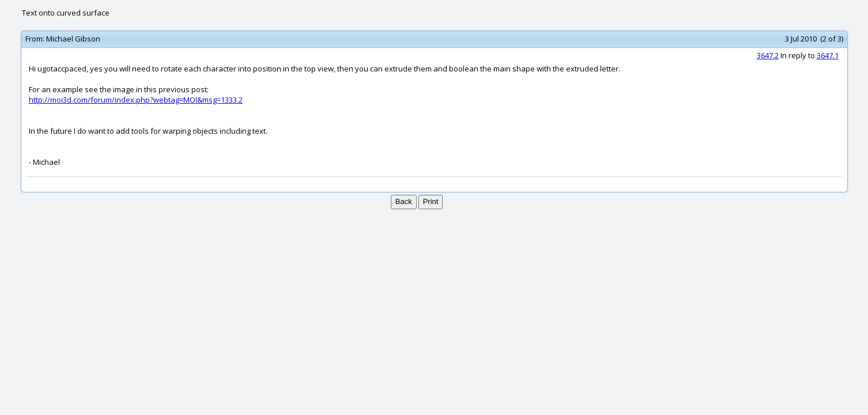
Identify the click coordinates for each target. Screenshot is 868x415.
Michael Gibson (73, 39)
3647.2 (768, 55)
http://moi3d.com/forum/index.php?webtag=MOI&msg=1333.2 (136, 100)
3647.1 (828, 55)
